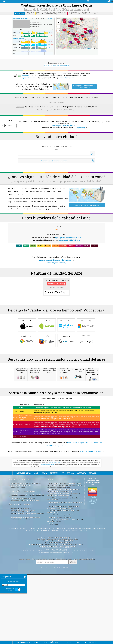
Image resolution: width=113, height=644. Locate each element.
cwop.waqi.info (54, 578)
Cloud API (86, 364)
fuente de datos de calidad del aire (21, 582)
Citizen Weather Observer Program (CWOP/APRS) (57, 615)
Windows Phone (66, 349)
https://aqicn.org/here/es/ (56, 103)
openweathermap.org (66, 78)
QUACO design (53, 598)
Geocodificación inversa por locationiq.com (62, 589)
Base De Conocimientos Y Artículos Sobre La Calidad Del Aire (26, 570)
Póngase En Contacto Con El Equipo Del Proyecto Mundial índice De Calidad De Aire (25, 558)
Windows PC (86, 349)
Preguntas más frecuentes (20, 578)
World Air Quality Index (55, 536)
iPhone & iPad (27, 349)
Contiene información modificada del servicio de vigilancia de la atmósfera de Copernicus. (63, 581)
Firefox (47, 365)
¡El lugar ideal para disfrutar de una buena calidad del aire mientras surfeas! (65, 595)
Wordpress (66, 365)
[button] (82, 20)
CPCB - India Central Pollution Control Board (57, 611)
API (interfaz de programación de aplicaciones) (26, 591)
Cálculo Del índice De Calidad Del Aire (23, 584)
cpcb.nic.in (26, 76)
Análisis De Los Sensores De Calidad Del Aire (25, 574)
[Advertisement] (56, 279)
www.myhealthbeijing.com (91, 525)
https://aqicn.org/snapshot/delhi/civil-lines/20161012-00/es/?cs (56, 110)
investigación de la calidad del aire (24, 565)
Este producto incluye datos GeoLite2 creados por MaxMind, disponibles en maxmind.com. (63, 564)
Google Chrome (27, 365)
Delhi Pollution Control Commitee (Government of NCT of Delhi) (57, 613)
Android (47, 349)
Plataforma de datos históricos (20, 593)
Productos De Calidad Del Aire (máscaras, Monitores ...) (26, 588)
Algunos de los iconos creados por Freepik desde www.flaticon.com (63, 585)
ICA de (20, 19)
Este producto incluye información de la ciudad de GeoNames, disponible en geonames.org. (63, 568)
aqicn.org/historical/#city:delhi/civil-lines (68, 238)
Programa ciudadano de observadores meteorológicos (65, 576)
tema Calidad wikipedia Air (78, 517)
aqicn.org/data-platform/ (57, 263)
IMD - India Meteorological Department (57, 617)
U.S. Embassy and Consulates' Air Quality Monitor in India (57, 620)
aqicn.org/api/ (82, 128)
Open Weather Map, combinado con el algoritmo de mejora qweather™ (64, 573)
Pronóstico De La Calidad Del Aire (21, 586)
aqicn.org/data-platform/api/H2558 (64, 126)
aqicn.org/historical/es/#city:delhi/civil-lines (56, 260)
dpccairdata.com (29, 78)
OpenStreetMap (88, 48)
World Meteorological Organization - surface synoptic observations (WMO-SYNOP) (57, 618)
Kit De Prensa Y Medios (18, 561)
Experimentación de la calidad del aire (23, 572)
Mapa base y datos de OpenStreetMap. (60, 591)
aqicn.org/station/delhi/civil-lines (69, 240)
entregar (73, 636)
